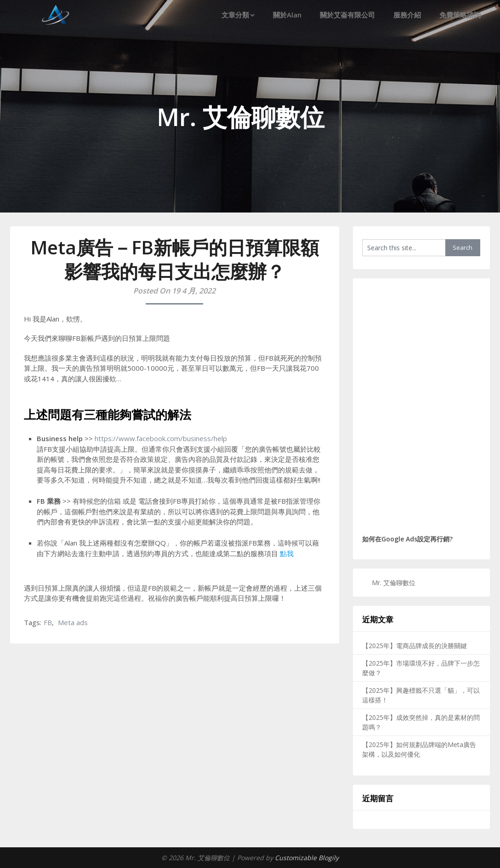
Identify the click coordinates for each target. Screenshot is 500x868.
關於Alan (287, 15)
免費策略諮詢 (460, 15)
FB (48, 622)
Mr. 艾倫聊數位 (394, 583)
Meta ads (73, 622)
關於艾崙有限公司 (347, 15)
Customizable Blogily (307, 858)
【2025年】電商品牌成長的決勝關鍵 (415, 646)
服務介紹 (407, 15)
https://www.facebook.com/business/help (161, 438)
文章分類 (235, 15)
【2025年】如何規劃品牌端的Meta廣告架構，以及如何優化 (419, 749)
